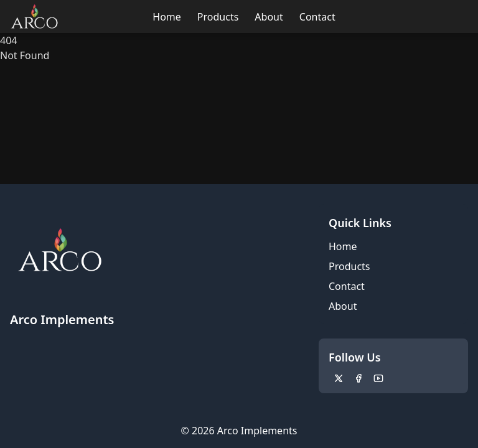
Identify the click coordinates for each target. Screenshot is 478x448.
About (269, 17)
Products (218, 17)
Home (167, 17)
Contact (317, 17)
